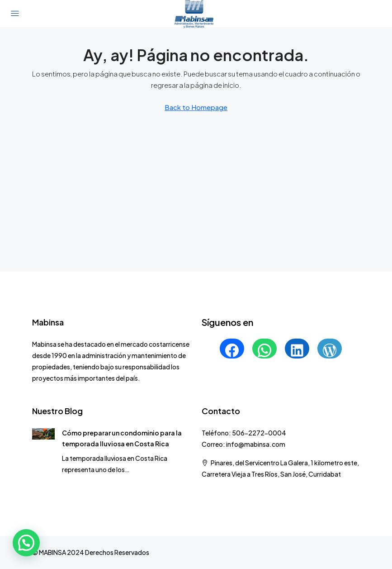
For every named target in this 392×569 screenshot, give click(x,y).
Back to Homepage (196, 107)
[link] (44, 433)
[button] (26, 543)
